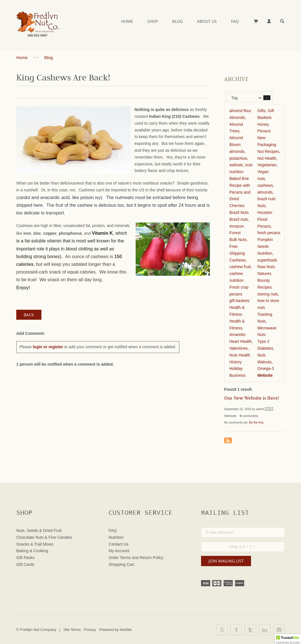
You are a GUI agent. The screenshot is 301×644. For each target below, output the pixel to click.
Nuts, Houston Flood (265, 212)
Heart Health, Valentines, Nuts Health (241, 348)
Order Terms (120, 558)
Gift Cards (25, 564)
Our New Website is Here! (252, 399)
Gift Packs (25, 558)
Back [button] (29, 315)
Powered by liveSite (115, 630)
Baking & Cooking (32, 551)
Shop (153, 21)
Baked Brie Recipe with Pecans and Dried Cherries (240, 192)
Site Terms (72, 630)
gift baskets (239, 301)
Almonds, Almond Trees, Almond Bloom (238, 131)
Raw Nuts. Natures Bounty (267, 274)
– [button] (267, 98)
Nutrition (116, 537)
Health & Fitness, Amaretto (237, 328)
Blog (177, 21)
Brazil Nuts (239, 212)
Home (127, 21)
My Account (119, 551)
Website (265, 375)
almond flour (240, 111)
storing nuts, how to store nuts (268, 301)
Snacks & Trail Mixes (35, 544)
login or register (48, 347)
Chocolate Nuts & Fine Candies (44, 537)
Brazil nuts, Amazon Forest (239, 226)
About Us (207, 21)
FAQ (235, 21)
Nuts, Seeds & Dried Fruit (39, 530)
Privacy (90, 630)
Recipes (265, 287)
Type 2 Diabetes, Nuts (266, 348)
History (236, 362)
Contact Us (118, 544)
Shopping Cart (121, 564)
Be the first (256, 422)
